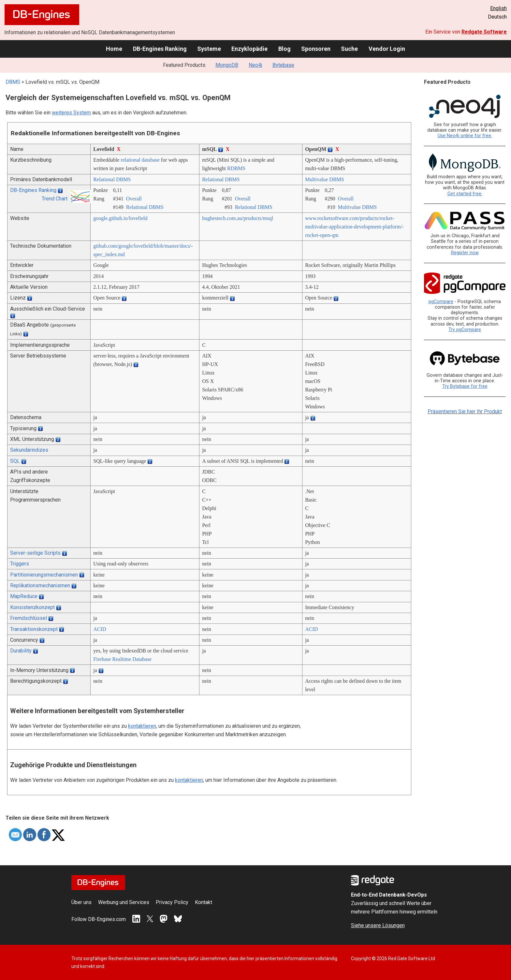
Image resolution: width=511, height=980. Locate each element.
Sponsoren (316, 49)
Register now (465, 253)
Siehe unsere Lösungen (378, 925)
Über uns (81, 902)
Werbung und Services (124, 902)
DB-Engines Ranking (160, 49)
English (498, 8)
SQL (15, 461)
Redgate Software (484, 32)
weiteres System (71, 113)
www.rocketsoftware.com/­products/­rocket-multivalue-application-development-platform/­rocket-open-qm (354, 227)
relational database (140, 160)
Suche (349, 49)
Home (114, 49)
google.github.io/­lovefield (120, 218)
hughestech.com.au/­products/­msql (238, 218)
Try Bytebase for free (465, 386)
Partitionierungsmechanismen (44, 575)
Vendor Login (387, 49)
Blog (285, 49)
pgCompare (441, 302)
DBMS (13, 82)
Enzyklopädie (249, 49)
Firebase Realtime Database (122, 659)
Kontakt (204, 902)
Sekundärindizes (29, 450)
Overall (134, 199)
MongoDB (227, 65)
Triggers (20, 564)
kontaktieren (142, 726)
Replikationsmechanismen (40, 585)
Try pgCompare (465, 330)
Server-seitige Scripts (35, 553)
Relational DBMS (112, 179)
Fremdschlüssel (29, 618)
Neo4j (255, 65)
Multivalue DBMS (325, 179)
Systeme (209, 49)
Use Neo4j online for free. (465, 136)
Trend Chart (55, 199)
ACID (100, 629)
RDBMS (236, 168)
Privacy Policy (172, 902)
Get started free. (465, 194)
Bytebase (283, 65)
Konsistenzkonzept (32, 607)
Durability (21, 651)
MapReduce (24, 596)
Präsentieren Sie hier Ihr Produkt (465, 411)
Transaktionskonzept (34, 629)
